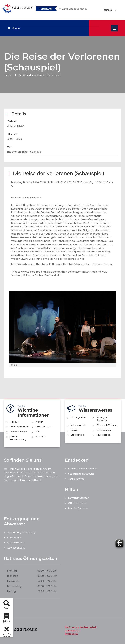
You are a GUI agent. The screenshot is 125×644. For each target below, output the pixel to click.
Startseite (40, 437)
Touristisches (103, 435)
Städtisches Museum (81, 474)
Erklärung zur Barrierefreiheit (81, 627)
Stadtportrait (77, 435)
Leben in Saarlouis (19, 427)
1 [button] (70, 9)
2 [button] (75, 9)
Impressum (71, 634)
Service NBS (14, 537)
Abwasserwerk (16, 548)
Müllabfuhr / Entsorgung (21, 532)
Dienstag (13, 576)
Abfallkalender (16, 542)
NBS (38, 432)
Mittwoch (13, 581)
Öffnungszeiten (78, 417)
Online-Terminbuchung (18, 438)
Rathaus (14, 422)
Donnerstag (14, 586)
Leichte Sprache (78, 508)
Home (8, 75)
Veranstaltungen (18, 432)
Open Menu (114, 28)
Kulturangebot (78, 425)
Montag (12, 571)
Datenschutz (72, 631)
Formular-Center (44, 427)
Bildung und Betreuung (103, 419)
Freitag (12, 591)
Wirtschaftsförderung (107, 425)
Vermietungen (104, 430)
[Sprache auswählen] (106, 10)
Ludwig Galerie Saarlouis (83, 469)
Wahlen (39, 422)
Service (75, 430)
